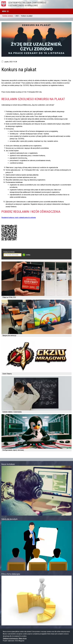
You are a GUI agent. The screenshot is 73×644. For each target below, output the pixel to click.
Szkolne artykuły (8, 16)
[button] (5, 11)
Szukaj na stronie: (9, 252)
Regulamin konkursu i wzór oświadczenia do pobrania (19, 217)
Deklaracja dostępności (10, 638)
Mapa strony (23, 638)
